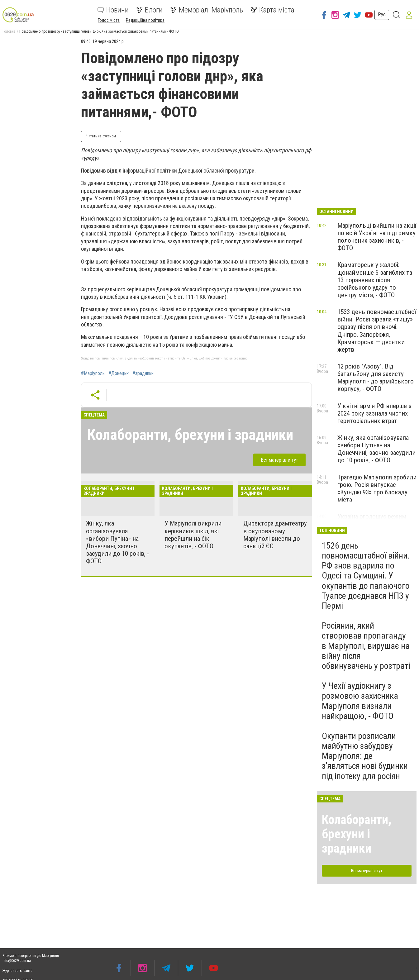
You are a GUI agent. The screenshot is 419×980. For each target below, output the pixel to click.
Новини (113, 10)
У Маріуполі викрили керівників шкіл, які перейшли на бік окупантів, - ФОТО (193, 535)
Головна (9, 31)
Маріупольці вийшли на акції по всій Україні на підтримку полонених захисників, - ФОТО (377, 237)
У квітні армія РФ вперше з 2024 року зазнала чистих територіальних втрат (374, 413)
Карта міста (272, 10)
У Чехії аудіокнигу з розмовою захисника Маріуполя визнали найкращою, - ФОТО (360, 701)
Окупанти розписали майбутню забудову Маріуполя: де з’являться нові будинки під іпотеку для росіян (365, 756)
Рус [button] (382, 14)
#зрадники (143, 373)
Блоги (149, 10)
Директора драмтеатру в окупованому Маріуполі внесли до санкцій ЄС (275, 535)
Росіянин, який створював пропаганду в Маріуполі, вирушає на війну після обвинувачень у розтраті (366, 646)
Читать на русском (101, 136)
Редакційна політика (145, 20)
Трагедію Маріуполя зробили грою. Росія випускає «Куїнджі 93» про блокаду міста (377, 488)
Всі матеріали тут (279, 460)
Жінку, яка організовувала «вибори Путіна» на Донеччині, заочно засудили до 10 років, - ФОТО (117, 542)
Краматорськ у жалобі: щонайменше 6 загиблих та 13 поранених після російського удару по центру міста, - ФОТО (375, 280)
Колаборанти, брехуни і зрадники (190, 435)
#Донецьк (119, 373)
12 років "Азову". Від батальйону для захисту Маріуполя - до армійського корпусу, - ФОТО (376, 378)
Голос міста (109, 20)
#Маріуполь (93, 373)
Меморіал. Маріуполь (207, 10)
